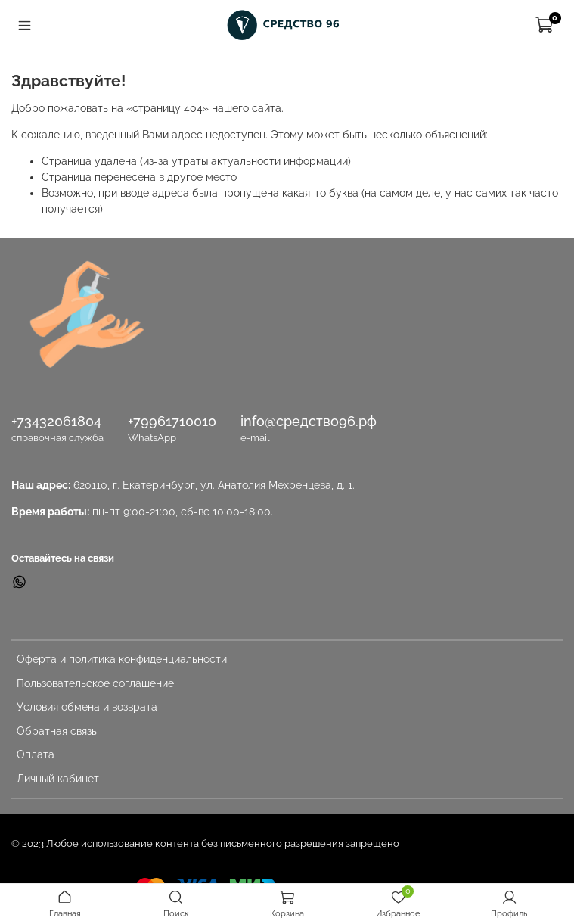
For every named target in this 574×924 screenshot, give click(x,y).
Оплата (36, 754)
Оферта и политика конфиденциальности (122, 659)
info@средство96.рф (309, 421)
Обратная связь (57, 731)
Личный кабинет (58, 779)
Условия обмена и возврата (87, 707)
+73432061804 (56, 421)
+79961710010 (172, 421)
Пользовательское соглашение (95, 683)
